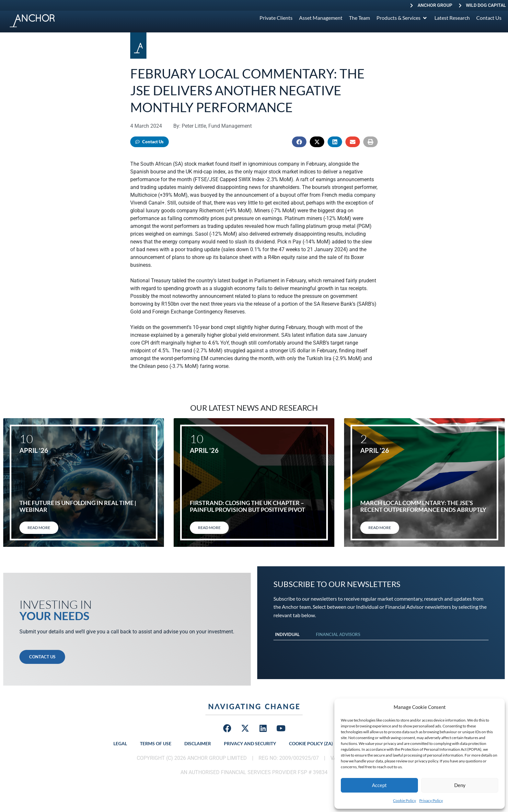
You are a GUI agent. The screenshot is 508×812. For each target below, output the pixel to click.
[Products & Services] (402, 18)
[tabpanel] (381, 647)
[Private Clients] (276, 18)
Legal (120, 743)
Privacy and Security (250, 743)
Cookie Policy (404, 800)
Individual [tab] (287, 634)
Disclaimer (198, 743)
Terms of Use (156, 743)
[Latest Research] (452, 18)
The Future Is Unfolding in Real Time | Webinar (78, 506)
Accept (379, 785)
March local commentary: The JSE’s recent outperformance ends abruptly (423, 506)
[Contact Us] (489, 18)
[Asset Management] (321, 18)
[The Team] (359, 18)
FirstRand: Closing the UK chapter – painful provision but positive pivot (248, 506)
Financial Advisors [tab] (338, 634)
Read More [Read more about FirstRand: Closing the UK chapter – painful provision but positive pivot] (209, 528)
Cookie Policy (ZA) (311, 743)
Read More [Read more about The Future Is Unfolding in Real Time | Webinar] (39, 528)
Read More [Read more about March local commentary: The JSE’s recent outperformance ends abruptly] (380, 528)
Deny (460, 785)
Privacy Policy (431, 800)
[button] (299, 142)
